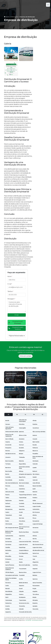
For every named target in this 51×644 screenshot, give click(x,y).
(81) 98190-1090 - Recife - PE (16, 622)
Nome (39, 52)
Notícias (37, 599)
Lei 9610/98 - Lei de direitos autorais (34, 549)
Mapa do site (37, 604)
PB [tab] (17, 344)
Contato (37, 601)
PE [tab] (9, 344)
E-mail (39, 59)
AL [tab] (25, 344)
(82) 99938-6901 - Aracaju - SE (16, 629)
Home (7, 17)
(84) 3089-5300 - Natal (14, 615)
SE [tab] (42, 344)
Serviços (14, 599)
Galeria (14, 601)
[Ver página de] (7, 309)
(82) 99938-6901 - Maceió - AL (16, 626)
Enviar (41, 90)
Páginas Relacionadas (41, 116)
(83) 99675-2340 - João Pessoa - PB (18, 619)
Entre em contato (26, 285)
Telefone (40, 66)
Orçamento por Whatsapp (41, 98)
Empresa (37, 596)
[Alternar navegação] (48, 5)
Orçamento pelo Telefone (41, 106)
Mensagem (41, 74)
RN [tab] (34, 344)
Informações (15, 17)
